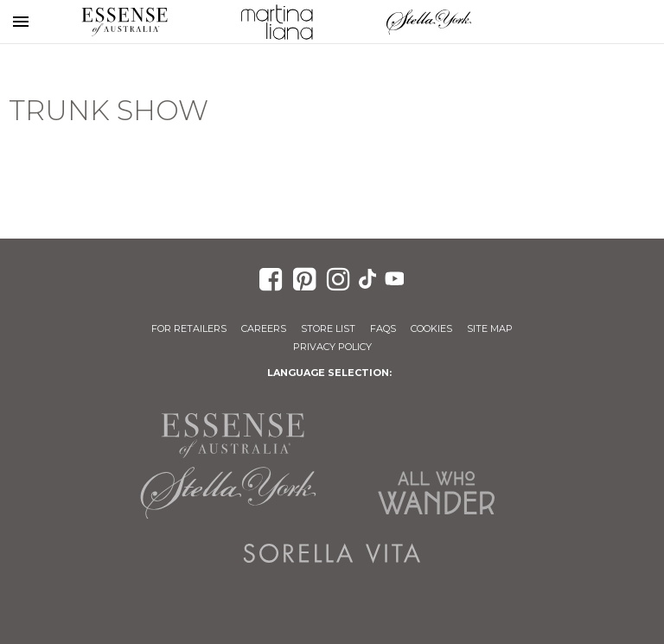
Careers (264, 328)
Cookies (431, 328)
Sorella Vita (332, 553)
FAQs (383, 328)
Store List (328, 328)
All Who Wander (436, 493)
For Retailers (189, 328)
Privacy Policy (332, 347)
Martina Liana (277, 22)
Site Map (490, 328)
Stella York (429, 22)
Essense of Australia (124, 22)
